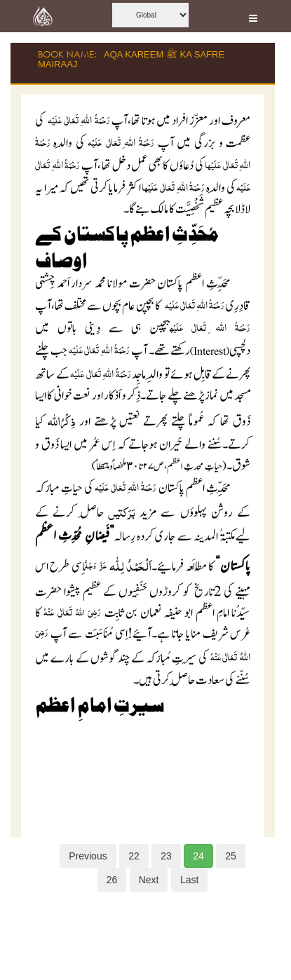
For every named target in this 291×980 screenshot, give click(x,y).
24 (198, 856)
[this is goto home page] (43, 16)
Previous (88, 856)
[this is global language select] (150, 15)
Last (189, 880)
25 (231, 856)
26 (112, 880)
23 (166, 856)
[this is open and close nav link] (253, 16)
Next (149, 880)
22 (134, 856)
